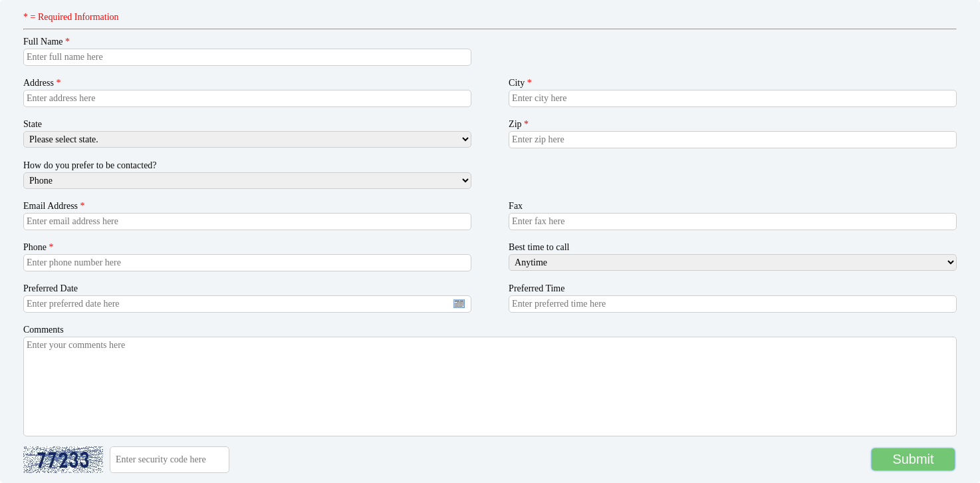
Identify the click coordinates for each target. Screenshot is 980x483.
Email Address (54, 206)
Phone (39, 247)
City (520, 83)
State (33, 124)
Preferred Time (537, 288)
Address (42, 83)
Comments (44, 330)
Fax (516, 206)
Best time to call (539, 247)
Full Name (47, 42)
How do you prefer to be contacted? (90, 165)
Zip (519, 124)
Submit (913, 459)
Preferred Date (51, 288)
